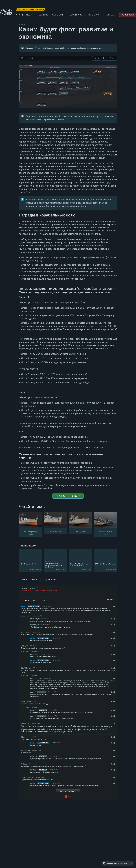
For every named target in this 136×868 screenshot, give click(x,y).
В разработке (109, 58)
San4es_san (35, 625)
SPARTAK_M (35, 619)
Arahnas (24, 764)
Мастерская (58, 15)
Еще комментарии (68, 791)
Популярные (30, 601)
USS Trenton (55, 531)
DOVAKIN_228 (26, 668)
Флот (97, 58)
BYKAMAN (25, 724)
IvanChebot (25, 632)
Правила (110, 599)
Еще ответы (25, 616)
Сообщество (76, 15)
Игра (18, 15)
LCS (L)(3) (81, 531)
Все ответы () (37, 616)
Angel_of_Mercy (27, 777)
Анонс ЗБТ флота (68, 496)
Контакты (111, 15)
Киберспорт (94, 15)
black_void (34, 655)
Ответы (45, 601)
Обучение (43, 15)
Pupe (23, 702)
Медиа (29, 15)
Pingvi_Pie (25, 646)
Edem (23, 737)
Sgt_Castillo (25, 751)
